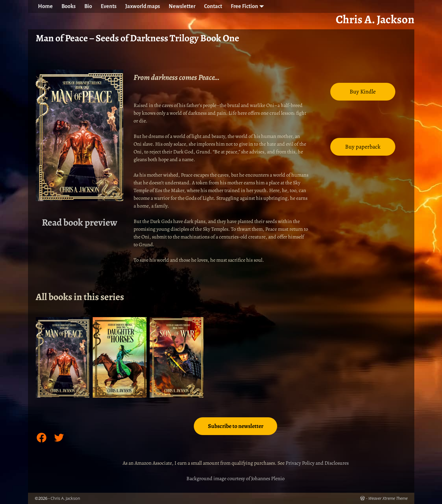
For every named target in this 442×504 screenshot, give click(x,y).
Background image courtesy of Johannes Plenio (235, 479)
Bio (88, 6)
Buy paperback (363, 147)
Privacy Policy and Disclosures (317, 463)
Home (45, 6)
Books (69, 6)
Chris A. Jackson (65, 498)
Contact (213, 6)
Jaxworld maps (143, 6)
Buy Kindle (363, 92)
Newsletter (182, 6)
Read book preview (80, 222)
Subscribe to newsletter (236, 426)
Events (109, 6)
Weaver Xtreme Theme (388, 498)
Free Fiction (249, 6)
